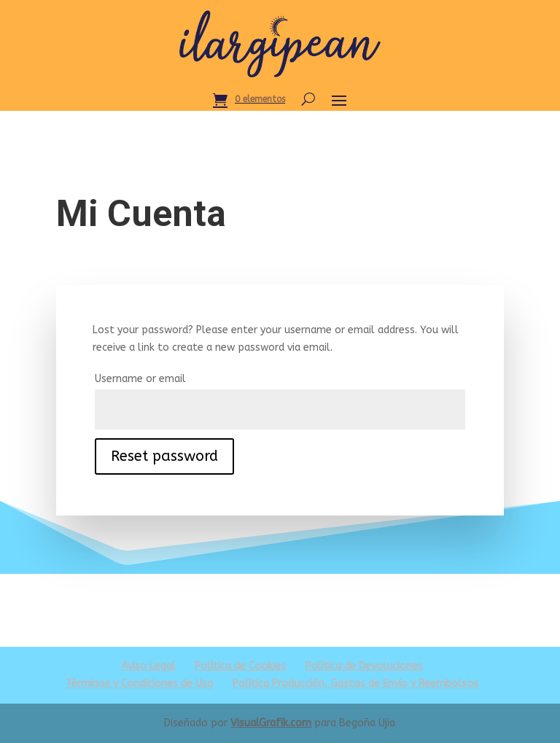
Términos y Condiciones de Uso (140, 684)
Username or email (140, 379)
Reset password (164, 456)
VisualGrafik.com (271, 723)
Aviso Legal (148, 666)
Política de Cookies (240, 666)
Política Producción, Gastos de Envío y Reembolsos (355, 684)
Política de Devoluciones (364, 666)
